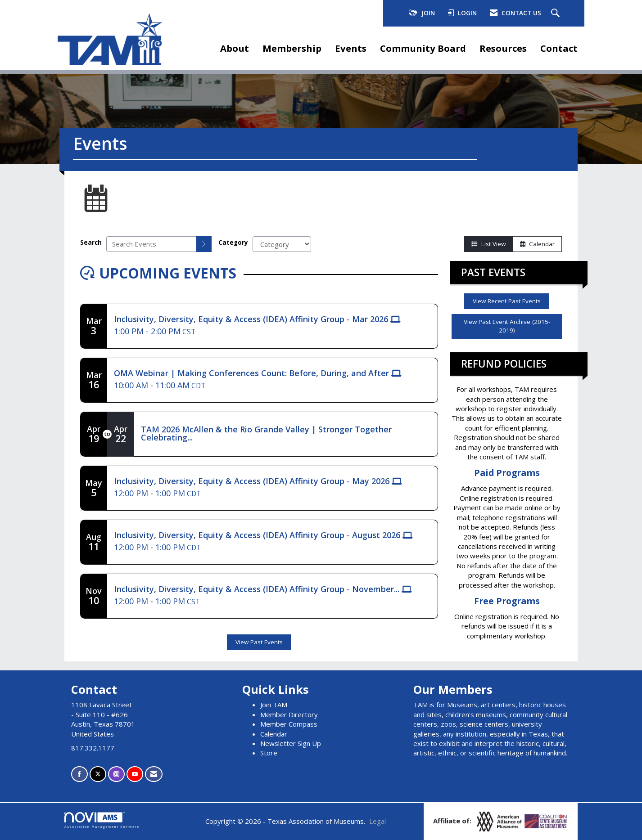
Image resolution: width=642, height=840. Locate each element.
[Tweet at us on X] (98, 774)
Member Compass (289, 724)
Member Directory (289, 714)
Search (91, 243)
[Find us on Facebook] (79, 774)
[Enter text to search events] (151, 244)
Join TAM (274, 705)
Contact (559, 48)
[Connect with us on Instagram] (116, 774)
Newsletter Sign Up (291, 743)
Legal (378, 821)
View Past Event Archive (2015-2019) (507, 326)
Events (351, 48)
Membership (292, 48)
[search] (204, 244)
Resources (503, 48)
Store (269, 753)
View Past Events (259, 642)
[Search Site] (556, 13)
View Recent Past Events (507, 301)
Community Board (423, 48)
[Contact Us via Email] (154, 774)
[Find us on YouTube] (135, 774)
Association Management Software (102, 820)
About (235, 48)
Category (233, 243)
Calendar (537, 244)
